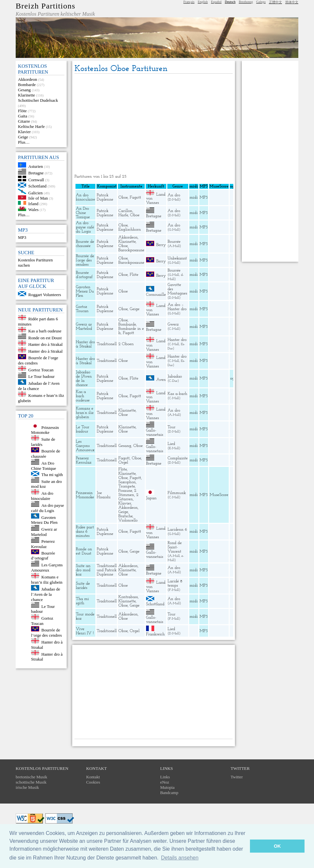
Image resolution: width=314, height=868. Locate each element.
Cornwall (36, 180)
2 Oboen (126, 344)
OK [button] (277, 846)
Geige (23, 137)
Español (216, 2)
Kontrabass (128, 597)
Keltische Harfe (31, 126)
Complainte (178, 458)
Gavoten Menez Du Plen (44, 520)
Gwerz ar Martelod (44, 532)
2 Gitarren (128, 497)
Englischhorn (130, 230)
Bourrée (174, 242)
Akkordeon (28, 79)
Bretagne (36, 173)
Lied (171, 444)
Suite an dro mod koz (83, 570)
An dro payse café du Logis (48, 508)
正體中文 (275, 2)
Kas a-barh (177, 394)
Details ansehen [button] (180, 858)
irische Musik (27, 787)
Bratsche (125, 516)
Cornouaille (156, 295)
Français (189, 2)
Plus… (24, 142)
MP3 (22, 237)
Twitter (237, 777)
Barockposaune (131, 250)
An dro (174, 195)
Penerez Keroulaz (43, 544)
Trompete (126, 486)
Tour (172, 427)
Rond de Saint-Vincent (175, 547)
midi (194, 197)
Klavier (24, 132)
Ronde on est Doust (45, 337)
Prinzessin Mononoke (45, 430)
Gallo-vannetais (155, 433)
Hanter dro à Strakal (46, 344)
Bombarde (27, 85)
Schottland (38, 186)
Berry (161, 245)
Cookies (93, 782)
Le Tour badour (41, 376)
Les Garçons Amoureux (47, 567)
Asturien (36, 166)
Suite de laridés (83, 586)
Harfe (123, 215)
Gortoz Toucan (41, 370)
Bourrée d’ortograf (43, 555)
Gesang (24, 90)
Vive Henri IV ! (85, 631)
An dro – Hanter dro (177, 307)
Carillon (125, 211)
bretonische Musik (31, 777)
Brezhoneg (246, 2)
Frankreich (156, 634)
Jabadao (175, 376)
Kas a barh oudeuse (45, 331)
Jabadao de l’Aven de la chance (39, 386)
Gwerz (173, 324)
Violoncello (128, 520)
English (203, 2)
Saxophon (127, 482)
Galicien (36, 193)
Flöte (22, 111)
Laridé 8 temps (175, 583)
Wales (33, 210)
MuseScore (219, 495)
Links (165, 777)
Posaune (125, 491)
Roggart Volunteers (45, 295)
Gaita (23, 116)
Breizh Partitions (45, 6)
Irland (33, 203)
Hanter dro (177, 340)
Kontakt (93, 777)
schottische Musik (31, 782)
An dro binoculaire (42, 496)
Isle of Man (38, 198)
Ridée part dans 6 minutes (85, 531)
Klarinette (26, 95)
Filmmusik (177, 493)
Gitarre (24, 121)
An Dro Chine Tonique (43, 466)
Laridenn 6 (177, 530)
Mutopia (167, 787)
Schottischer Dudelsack (38, 100)
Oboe (123, 197)
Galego (261, 2)
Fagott (135, 197)
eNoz (165, 782)
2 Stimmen (127, 493)
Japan (151, 498)
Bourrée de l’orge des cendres (46, 633)
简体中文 (292, 2)
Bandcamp (169, 793)
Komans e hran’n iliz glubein (47, 580)
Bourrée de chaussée (46, 454)
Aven (161, 379)
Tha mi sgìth (52, 475)
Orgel (123, 462)
